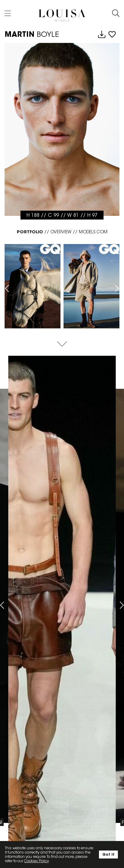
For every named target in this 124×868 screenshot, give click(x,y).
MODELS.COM (93, 232)
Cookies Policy (36, 861)
